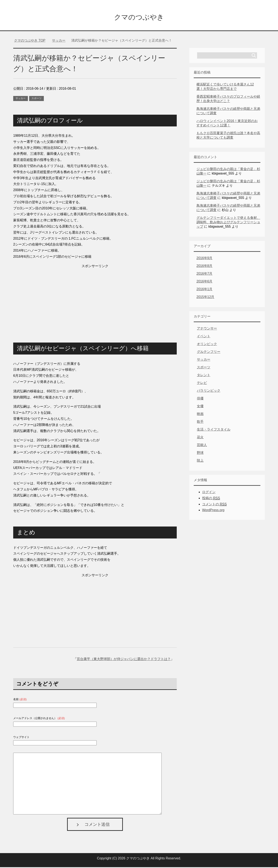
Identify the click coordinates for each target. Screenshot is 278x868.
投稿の (211, 499)
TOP (30, 41)
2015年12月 (205, 298)
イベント (204, 337)
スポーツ (36, 99)
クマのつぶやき (139, 18)
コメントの (214, 505)
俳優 (200, 399)
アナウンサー (207, 329)
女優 (200, 407)
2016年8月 (205, 267)
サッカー (21, 99)
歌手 (200, 422)
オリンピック (207, 345)
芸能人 (202, 446)
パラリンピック (209, 391)
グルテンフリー (209, 353)
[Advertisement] (95, 299)
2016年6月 (205, 282)
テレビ (202, 384)
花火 (200, 438)
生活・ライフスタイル (214, 430)
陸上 (200, 461)
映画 (200, 415)
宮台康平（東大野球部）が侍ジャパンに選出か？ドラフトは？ (124, 660)
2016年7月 (205, 274)
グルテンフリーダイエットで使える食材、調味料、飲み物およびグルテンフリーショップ (228, 223)
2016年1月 (205, 290)
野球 (200, 454)
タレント (204, 376)
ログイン (209, 493)
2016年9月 (205, 259)
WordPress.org (213, 511)
